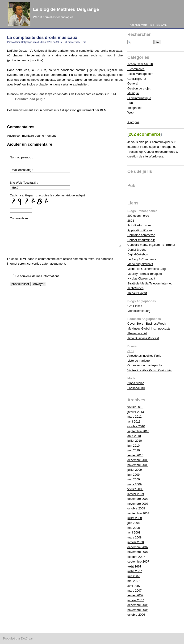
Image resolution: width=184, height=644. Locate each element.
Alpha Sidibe (136, 383)
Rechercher (139, 34)
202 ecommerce (138, 216)
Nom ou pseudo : (21, 157)
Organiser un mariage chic (145, 365)
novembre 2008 (138, 504)
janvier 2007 (136, 600)
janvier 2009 (136, 494)
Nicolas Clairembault (141, 278)
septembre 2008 (138, 513)
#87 (78, 42)
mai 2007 (134, 581)
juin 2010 (134, 446)
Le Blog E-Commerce (142, 259)
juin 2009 (134, 475)
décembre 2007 (138, 547)
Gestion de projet (139, 88)
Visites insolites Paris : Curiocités (150, 370)
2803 (131, 221)
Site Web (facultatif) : (24, 183)
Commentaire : (20, 218)
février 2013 (135, 407)
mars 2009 (134, 484)
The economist (137, 333)
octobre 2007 (136, 557)
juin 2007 (134, 576)
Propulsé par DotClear (18, 638)
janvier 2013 (136, 412)
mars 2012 (134, 417)
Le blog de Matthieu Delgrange (66, 9)
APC (130, 351)
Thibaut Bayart (137, 293)
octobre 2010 (136, 426)
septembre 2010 (138, 431)
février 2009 (135, 489)
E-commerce (136, 69)
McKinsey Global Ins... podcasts (149, 328)
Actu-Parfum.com (139, 225)
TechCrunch (135, 288)
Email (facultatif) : (22, 170)
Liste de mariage (139, 361)
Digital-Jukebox (138, 254)
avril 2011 (134, 422)
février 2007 (135, 595)
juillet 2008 (135, 518)
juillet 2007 (135, 571)
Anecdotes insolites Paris (144, 356)
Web (130, 112)
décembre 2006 (138, 605)
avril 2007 (134, 586)
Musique (69, 42)
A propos (133, 122)
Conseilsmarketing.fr (141, 240)
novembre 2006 (138, 610)
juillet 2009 (135, 470)
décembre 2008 (138, 499)
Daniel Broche (137, 250)
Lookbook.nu (136, 388)
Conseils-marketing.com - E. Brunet (151, 245)
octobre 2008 (136, 508)
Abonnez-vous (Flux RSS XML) (149, 25)
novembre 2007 (138, 552)
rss (84, 42)
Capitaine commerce (141, 235)
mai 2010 (134, 450)
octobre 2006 (136, 615)
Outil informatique (139, 98)
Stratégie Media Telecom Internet (150, 283)
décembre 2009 (138, 460)
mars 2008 (134, 537)
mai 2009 (134, 479)
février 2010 (135, 455)
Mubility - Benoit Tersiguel (145, 274)
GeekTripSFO (137, 79)
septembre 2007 (138, 561)
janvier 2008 (136, 542)
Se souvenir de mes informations (37, 276)
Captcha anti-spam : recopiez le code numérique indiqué (48, 200)
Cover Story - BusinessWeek (147, 324)
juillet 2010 (135, 441)
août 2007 (134, 566)
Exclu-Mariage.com (140, 74)
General (133, 83)
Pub (130, 103)
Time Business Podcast (143, 338)
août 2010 (134, 436)
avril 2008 (134, 532)
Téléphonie (135, 108)
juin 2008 (134, 523)
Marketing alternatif (140, 264)
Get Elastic (135, 306)
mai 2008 (134, 528)
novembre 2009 (138, 465)
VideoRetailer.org (139, 311)
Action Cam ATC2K (140, 64)
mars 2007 (134, 591)
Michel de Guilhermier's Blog (146, 269)
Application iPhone (140, 230)
